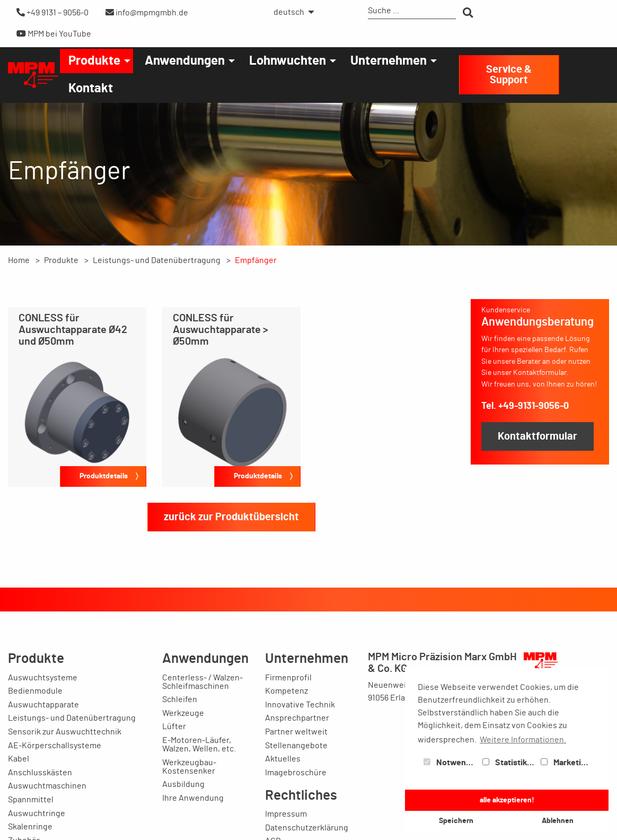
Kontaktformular (537, 436)
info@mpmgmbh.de (147, 12)
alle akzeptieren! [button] (507, 800)
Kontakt (91, 89)
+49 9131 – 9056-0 (52, 12)
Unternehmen (389, 61)
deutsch (289, 12)
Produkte (94, 61)
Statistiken (509, 763)
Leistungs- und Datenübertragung (157, 260)
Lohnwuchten (288, 61)
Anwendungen (185, 61)
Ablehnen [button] (558, 821)
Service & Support (509, 75)
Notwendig (451, 763)
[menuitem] (291, 12)
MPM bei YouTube (54, 34)
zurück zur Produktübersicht (231, 517)
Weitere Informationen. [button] (523, 740)
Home (19, 260)
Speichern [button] (456, 821)
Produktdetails (104, 476)
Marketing (566, 763)
